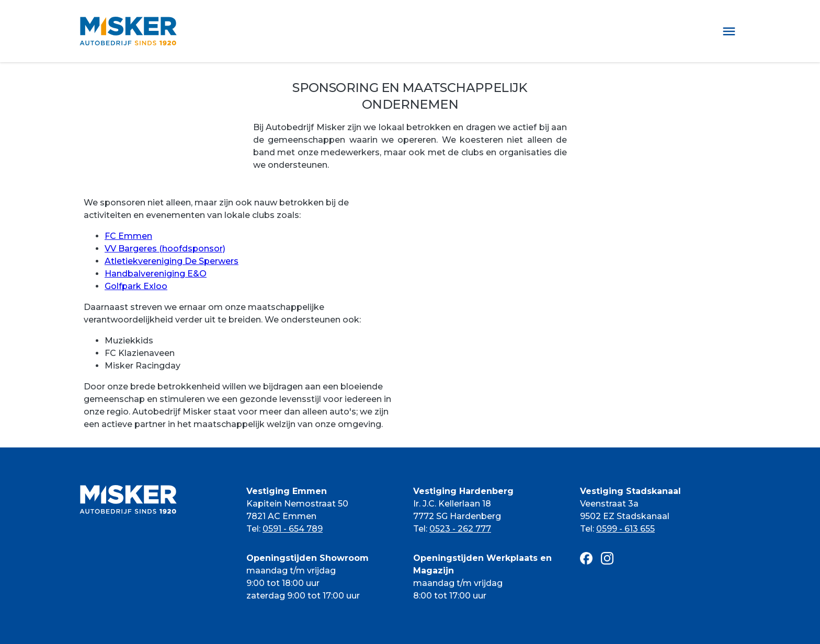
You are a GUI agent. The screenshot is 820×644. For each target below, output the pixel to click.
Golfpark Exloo (136, 286)
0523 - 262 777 (460, 529)
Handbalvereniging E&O (156, 274)
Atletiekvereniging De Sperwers (172, 261)
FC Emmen (128, 236)
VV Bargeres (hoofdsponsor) (165, 249)
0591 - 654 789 (293, 529)
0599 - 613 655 (625, 529)
